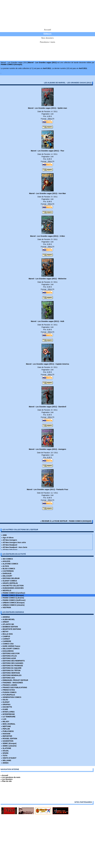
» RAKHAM (6, 734)
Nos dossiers (47, 38)
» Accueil (4, 775)
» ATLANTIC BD (8, 624)
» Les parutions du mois (10, 777)
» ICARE (5, 709)
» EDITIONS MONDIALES (11, 675)
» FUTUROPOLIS (8, 695)
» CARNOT (6, 639)
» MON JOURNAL (8, 724)
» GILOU (5, 700)
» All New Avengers (9, 540)
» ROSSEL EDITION (9, 739)
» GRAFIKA (6, 704)
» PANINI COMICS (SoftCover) (13, 600)
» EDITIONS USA (8, 678)
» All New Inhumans (9, 550)
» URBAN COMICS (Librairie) (13, 605)
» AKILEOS (6, 561)
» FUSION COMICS (9, 692)
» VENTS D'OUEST (9, 758)
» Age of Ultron (7, 538)
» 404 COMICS (7, 559)
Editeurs (47, 34)
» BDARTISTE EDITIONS (11, 629)
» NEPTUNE (6, 726)
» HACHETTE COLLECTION (12, 586)
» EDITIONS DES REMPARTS (13, 661)
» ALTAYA (5, 566)
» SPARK (5, 753)
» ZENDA (5, 763)
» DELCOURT (7, 576)
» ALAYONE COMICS (10, 564)
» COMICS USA (7, 644)
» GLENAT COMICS (9, 581)
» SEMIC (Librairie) (9, 746)
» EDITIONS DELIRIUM (10, 578)
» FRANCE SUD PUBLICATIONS (14, 687)
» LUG (4, 719)
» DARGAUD (6, 573)
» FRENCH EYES (8, 690)
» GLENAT (5, 702)
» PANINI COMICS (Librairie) (13, 598)
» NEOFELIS (6, 590)
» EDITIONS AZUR (9, 658)
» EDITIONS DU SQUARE (11, 668)
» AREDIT (5, 622)
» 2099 (4, 535)
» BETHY (5, 632)
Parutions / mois (47, 42)
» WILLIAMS (6, 760)
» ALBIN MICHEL (8, 619)
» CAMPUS (6, 636)
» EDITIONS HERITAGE (11, 673)
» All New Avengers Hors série (14, 542)
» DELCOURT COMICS (10, 649)
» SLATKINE (6, 748)
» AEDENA (5, 617)
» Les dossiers (7, 779)
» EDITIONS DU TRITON (11, 670)
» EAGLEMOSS (7, 651)
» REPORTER (7, 736)
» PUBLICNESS (7, 731)
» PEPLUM (5, 729)
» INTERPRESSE (8, 714)
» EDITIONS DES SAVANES (12, 663)
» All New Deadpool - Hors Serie (14, 547)
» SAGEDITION (7, 741)
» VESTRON (6, 607)
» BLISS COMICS (8, 569)
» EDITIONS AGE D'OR (10, 653)
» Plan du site (6, 781)
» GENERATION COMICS (11, 697)
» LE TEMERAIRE (8, 717)
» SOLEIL (5, 751)
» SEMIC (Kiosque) (9, 743)
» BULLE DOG (7, 634)
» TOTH (4, 756)
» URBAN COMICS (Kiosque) (13, 603)
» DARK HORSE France (11, 646)
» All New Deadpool (9, 545)
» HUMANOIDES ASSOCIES (12, 588)
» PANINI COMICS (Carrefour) (13, 593)
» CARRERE (6, 641)
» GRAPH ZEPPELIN (9, 583)
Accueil (48, 30)
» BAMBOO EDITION (10, 627)
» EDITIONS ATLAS (9, 656)
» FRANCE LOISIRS (9, 685)
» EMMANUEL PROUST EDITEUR (15, 680)
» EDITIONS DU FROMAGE (12, 666)
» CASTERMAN (7, 571)
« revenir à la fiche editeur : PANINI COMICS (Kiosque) (66, 521)
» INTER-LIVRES (8, 712)
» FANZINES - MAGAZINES (12, 683)
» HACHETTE (7, 707)
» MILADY (5, 722)
